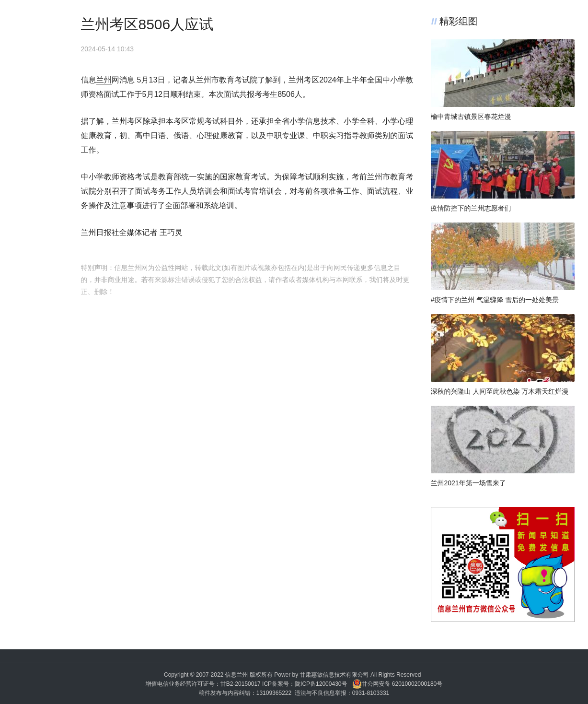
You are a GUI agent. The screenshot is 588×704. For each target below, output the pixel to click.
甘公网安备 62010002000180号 (398, 684)
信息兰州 (237, 675)
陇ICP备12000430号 (321, 684)
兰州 (104, 80)
